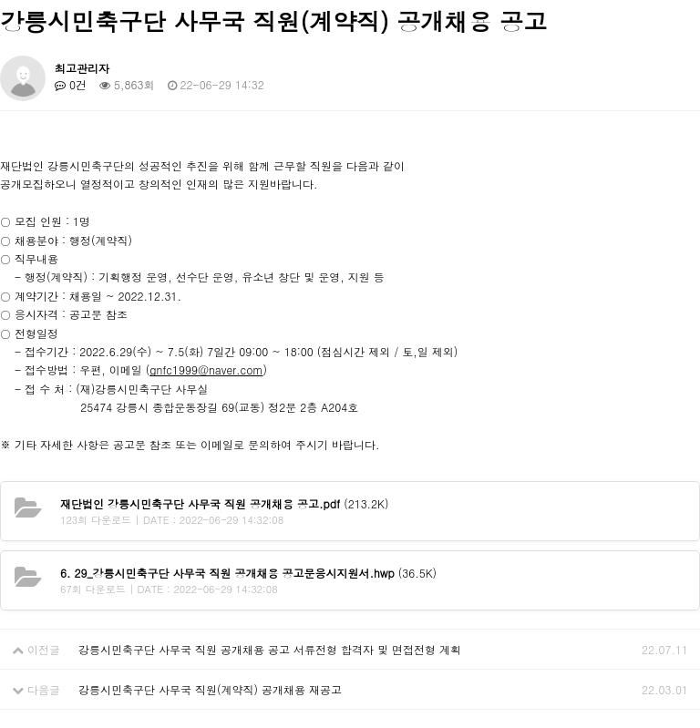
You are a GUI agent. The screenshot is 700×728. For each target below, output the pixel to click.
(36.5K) (248, 573)
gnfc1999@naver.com (206, 369)
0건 (71, 84)
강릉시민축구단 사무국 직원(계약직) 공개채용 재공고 (210, 689)
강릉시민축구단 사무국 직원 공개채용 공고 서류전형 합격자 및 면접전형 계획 (270, 649)
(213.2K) (225, 503)
